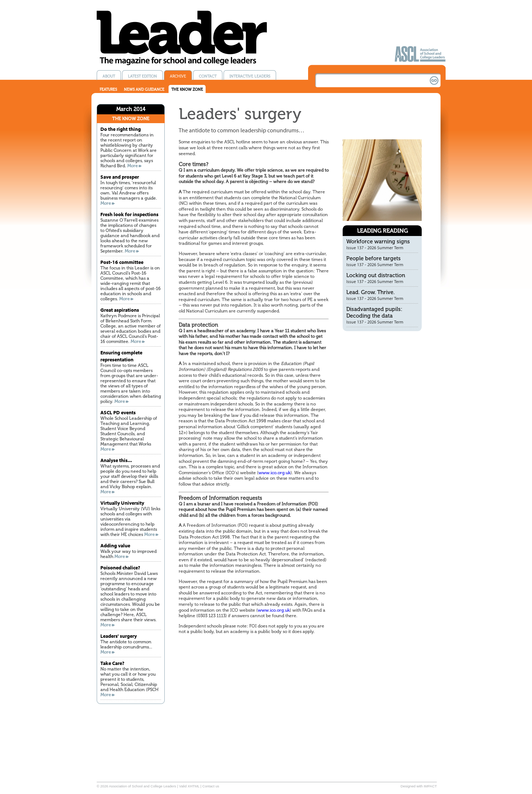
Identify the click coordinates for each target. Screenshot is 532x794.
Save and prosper (120, 177)
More (133, 166)
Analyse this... (116, 460)
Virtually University (122, 503)
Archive (178, 76)
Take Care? (112, 663)
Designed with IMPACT (419, 786)
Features (108, 90)
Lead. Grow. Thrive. (370, 292)
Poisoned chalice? (120, 567)
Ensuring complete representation (121, 356)
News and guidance (144, 90)
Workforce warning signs (378, 242)
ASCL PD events (118, 412)
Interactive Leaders (250, 76)
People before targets (374, 258)
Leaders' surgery (119, 636)
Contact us (211, 786)
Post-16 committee (122, 262)
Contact (208, 76)
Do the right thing (121, 129)
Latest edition (142, 76)
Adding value (115, 545)
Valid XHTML (189, 786)
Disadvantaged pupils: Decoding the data (374, 312)
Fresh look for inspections (129, 214)
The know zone (187, 90)
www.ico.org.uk (274, 473)
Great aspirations (120, 310)
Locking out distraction (376, 275)
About (109, 76)
